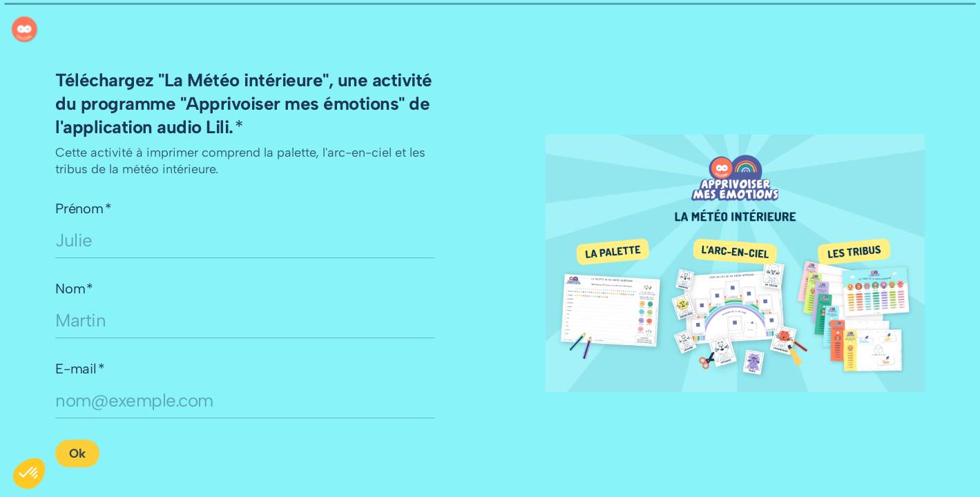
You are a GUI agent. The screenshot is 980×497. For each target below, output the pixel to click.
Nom (74, 289)
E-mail (80, 369)
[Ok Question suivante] (77, 454)
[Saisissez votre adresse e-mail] (245, 400)
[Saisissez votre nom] (245, 320)
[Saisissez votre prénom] (245, 240)
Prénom (83, 208)
